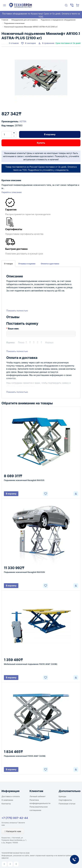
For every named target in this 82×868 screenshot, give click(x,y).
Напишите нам (13, 831)
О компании (7, 800)
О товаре (8, 264)
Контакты (6, 804)
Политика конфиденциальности (40, 802)
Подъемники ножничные (14, 23)
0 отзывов (14, 43)
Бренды (62, 796)
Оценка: (11, 343)
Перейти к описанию (12, 192)
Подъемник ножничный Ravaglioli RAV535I (24, 572)
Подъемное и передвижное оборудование (58, 20)
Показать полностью (17, 311)
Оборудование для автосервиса (24, 20)
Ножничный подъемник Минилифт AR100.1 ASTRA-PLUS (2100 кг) (31, 27)
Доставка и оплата (11, 796)
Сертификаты (65, 800)
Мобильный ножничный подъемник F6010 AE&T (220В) (31, 664)
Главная (5, 20)
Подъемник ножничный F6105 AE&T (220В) (25, 756)
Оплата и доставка (50, 264)
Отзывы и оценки (27, 264)
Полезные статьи (67, 804)
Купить (41, 143)
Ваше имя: (14, 329)
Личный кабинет (37, 796)
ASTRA (23, 121)
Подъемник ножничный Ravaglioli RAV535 (24, 480)
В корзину (50, 134)
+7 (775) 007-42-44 (15, 818)
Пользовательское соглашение (39, 808)
